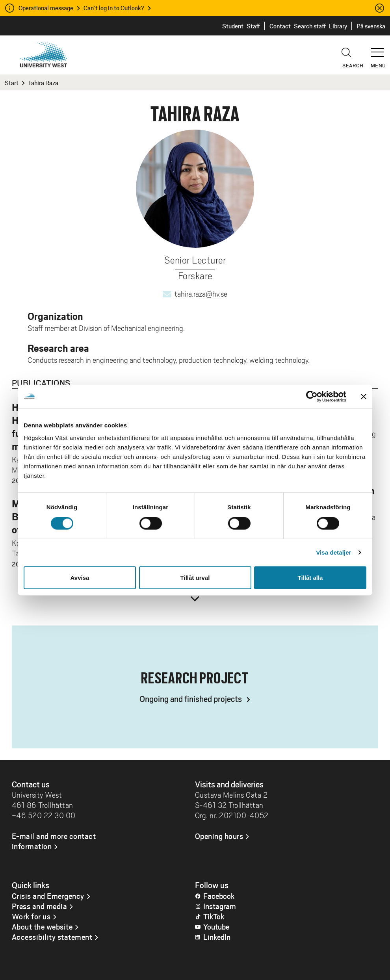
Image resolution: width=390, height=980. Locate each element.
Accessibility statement (52, 937)
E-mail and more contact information (54, 841)
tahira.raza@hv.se (201, 294)
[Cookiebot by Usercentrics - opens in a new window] (312, 397)
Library (338, 26)
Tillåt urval (195, 577)
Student (233, 26)
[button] (380, 49)
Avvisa (80, 577)
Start (12, 83)
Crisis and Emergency (48, 896)
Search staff (310, 26)
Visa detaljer (333, 552)
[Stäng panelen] (364, 397)
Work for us (31, 916)
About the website (42, 926)
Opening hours (219, 836)
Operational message (46, 8)
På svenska (371, 26)
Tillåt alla (310, 577)
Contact (280, 26)
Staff (253, 26)
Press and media (40, 906)
